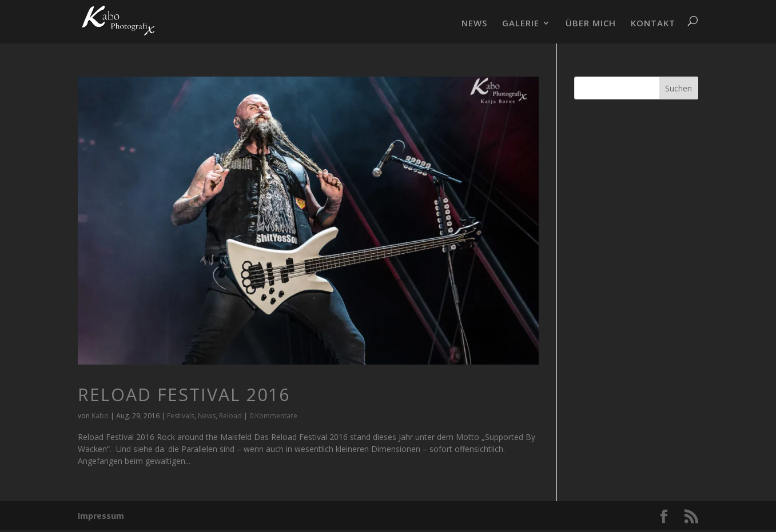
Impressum (101, 516)
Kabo (100, 416)
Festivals (181, 416)
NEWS (474, 24)
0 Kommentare (273, 416)
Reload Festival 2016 (184, 395)
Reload (230, 416)
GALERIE (521, 24)
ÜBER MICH (591, 24)
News (207, 416)
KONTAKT (653, 24)
